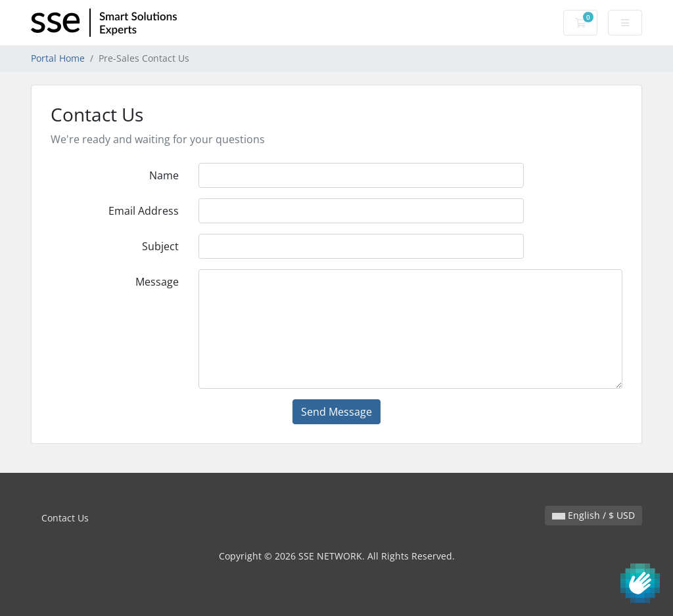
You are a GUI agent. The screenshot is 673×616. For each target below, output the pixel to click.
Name (164, 175)
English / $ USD (593, 515)
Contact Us (65, 518)
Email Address (144, 211)
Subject (160, 246)
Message (157, 282)
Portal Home (58, 58)
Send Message (336, 412)
